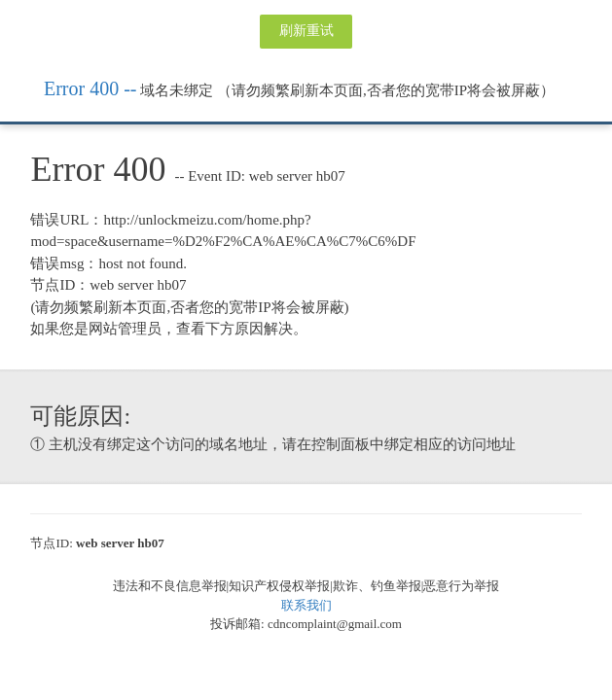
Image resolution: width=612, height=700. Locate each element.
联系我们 (306, 605)
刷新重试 (306, 31)
